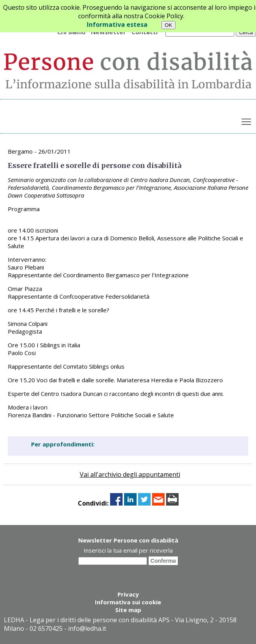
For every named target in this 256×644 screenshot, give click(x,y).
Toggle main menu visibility (247, 120)
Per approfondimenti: (63, 444)
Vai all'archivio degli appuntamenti (130, 474)
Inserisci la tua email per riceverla (128, 550)
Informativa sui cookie (128, 602)
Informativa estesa (117, 24)
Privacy (128, 594)
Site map (128, 610)
